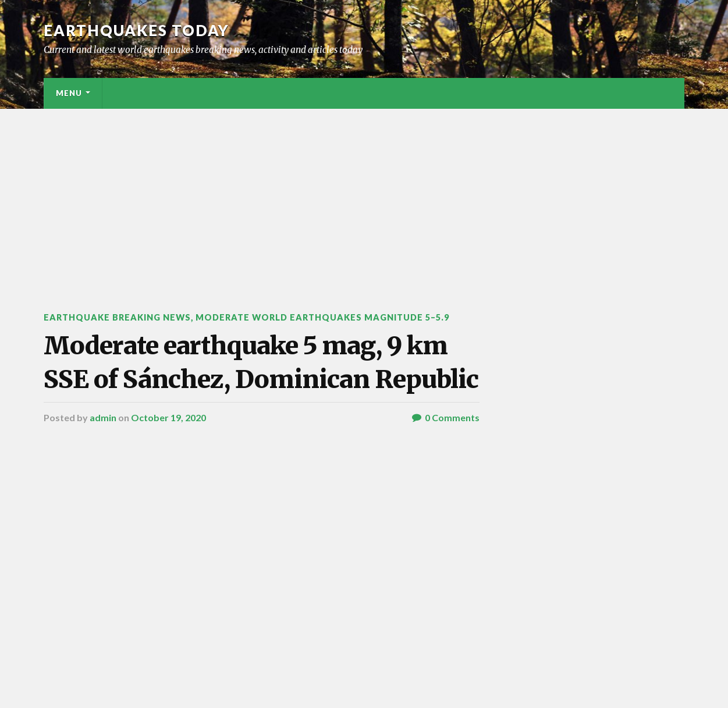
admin (103, 417)
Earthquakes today (136, 30)
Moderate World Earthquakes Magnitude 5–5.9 (322, 317)
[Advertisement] (364, 196)
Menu (69, 93)
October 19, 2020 (168, 417)
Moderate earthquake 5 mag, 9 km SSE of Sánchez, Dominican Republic (261, 362)
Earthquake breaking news (117, 317)
